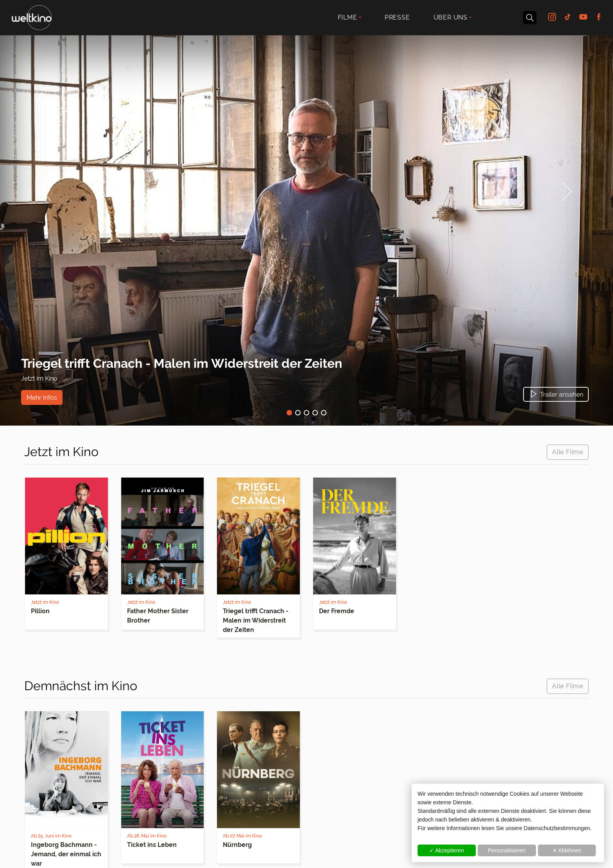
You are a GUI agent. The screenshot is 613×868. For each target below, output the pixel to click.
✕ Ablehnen (567, 850)
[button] (556, 394)
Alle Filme (568, 452)
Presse (397, 17)
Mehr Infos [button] (42, 397)
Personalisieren (507, 850)
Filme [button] (348, 17)
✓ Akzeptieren (447, 850)
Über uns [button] (451, 17)
